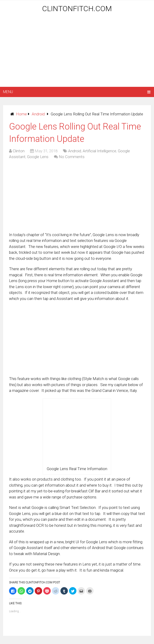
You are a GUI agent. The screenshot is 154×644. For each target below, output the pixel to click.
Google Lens (38, 157)
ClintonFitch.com (77, 9)
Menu (8, 92)
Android (38, 114)
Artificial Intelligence (99, 151)
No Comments (72, 157)
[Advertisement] (78, 50)
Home (21, 114)
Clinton (19, 151)
